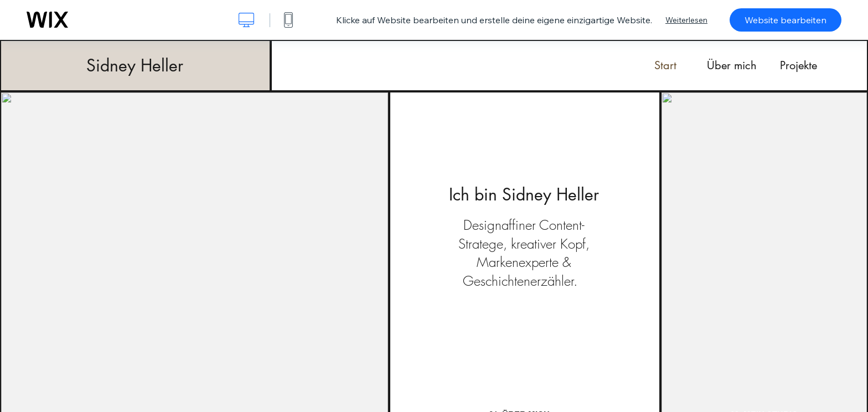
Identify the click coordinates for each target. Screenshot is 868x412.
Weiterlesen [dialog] (686, 20)
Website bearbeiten (786, 20)
